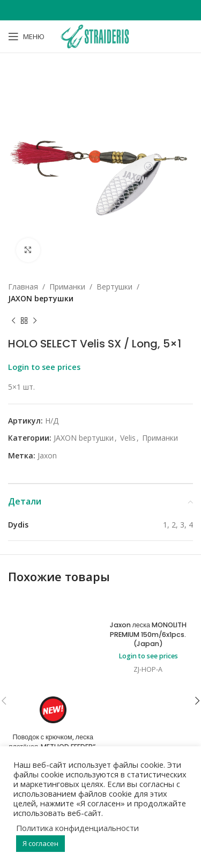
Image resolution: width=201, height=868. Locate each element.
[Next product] (35, 321)
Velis (128, 438)
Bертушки (114, 287)
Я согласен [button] (40, 843)
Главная (23, 287)
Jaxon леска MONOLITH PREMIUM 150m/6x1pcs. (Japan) (148, 634)
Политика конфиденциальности (77, 828)
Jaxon (47, 455)
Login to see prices (44, 367)
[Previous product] (13, 321)
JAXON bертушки (41, 298)
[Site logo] (100, 36)
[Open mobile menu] (26, 36)
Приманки (67, 287)
